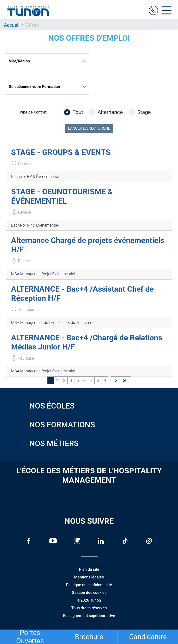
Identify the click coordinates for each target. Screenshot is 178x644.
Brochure (89, 637)
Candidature (148, 637)
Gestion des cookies (89, 593)
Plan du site (89, 569)
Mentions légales (89, 577)
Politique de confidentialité (89, 585)
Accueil (12, 25)
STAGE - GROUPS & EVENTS (61, 152)
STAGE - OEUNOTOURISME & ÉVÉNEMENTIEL (62, 196)
